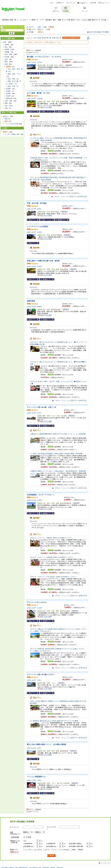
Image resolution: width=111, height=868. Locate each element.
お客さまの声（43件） (35, 680)
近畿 (45, 27)
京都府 (8, 89)
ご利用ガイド (60, 3)
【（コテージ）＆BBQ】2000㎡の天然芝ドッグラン (51, 557)
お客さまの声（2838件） (35, 99)
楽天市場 (93, 3)
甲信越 (7, 57)
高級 (6, 119)
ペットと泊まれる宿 (11, 124)
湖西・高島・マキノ (14, 74)
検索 (52, 856)
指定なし (41, 29)
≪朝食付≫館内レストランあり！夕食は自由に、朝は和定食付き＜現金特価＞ (58, 471)
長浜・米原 (11, 79)
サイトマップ (71, 3)
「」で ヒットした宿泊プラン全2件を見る (70, 668)
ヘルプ (51, 3)
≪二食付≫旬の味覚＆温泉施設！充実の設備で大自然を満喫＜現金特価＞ (57, 454)
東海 (6, 62)
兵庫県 (8, 93)
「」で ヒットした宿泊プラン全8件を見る (70, 401)
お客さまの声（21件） (35, 413)
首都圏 (7, 52)
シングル (28, 850)
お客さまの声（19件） (35, 748)
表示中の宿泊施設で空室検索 (99, 32)
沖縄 (6, 108)
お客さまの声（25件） (35, 780)
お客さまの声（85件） (35, 209)
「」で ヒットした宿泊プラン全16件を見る (70, 196)
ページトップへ (106, 863)
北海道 (7, 45)
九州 (6, 106)
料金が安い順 (47, 38)
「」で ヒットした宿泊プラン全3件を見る (70, 488)
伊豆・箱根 (8, 54)
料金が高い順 (57, 38)
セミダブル (38, 850)
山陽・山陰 (8, 101)
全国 (39, 27)
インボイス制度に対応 (12, 134)
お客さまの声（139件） (35, 500)
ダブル (47, 850)
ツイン (55, 850)
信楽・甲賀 (11, 86)
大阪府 (8, 91)
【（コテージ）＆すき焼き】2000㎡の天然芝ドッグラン (53, 577)
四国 (6, 103)
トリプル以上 (65, 850)
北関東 (7, 49)
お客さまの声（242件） (35, 62)
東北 (6, 47)
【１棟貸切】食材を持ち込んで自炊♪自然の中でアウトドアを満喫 (54, 721)
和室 (74, 850)
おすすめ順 (37, 38)
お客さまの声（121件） (35, 232)
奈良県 (8, 96)
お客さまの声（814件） (35, 266)
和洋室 (81, 850)
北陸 (6, 59)
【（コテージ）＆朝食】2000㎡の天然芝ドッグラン (51, 538)
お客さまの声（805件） (35, 307)
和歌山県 (9, 98)
